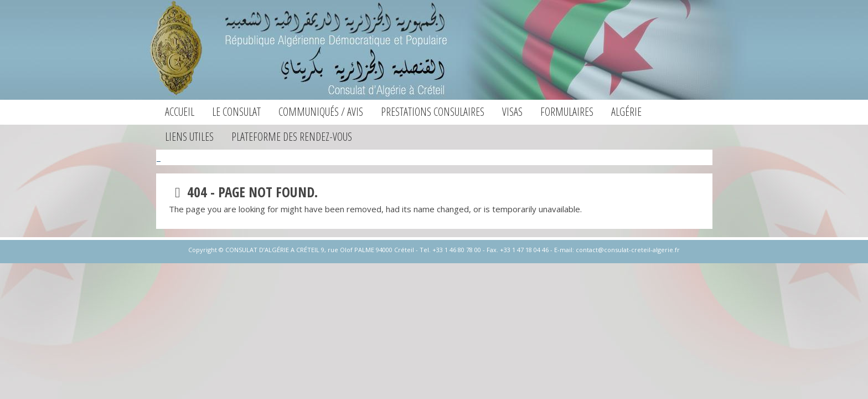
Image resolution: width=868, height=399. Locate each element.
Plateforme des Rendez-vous (292, 137)
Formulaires (567, 112)
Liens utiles (189, 137)
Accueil (180, 112)
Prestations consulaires (433, 112)
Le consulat (236, 112)
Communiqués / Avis (321, 112)
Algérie (626, 112)
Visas (512, 112)
